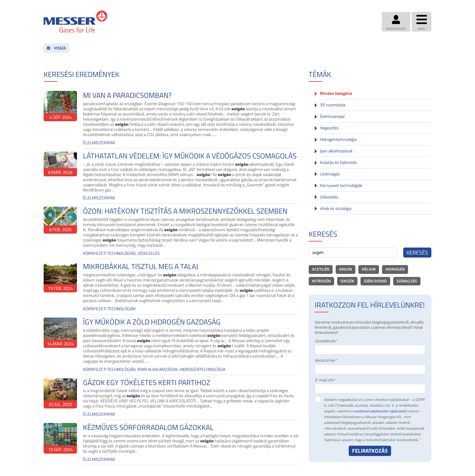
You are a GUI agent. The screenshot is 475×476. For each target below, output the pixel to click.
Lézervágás (330, 174)
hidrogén (395, 269)
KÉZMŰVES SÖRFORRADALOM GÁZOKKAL (148, 427)
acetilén (321, 269)
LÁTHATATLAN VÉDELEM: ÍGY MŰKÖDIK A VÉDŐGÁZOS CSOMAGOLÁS (190, 156)
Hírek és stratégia (336, 208)
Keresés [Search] (417, 253)
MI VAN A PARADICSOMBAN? (127, 95)
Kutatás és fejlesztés (339, 162)
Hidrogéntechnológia (338, 139)
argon (345, 269)
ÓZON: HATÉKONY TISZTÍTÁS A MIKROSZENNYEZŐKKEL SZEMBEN (185, 211)
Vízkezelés (329, 197)
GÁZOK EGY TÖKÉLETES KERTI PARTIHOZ (147, 383)
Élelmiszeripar (332, 116)
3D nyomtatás (333, 105)
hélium (369, 269)
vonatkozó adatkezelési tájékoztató (380, 411)
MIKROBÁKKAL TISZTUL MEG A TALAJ (141, 266)
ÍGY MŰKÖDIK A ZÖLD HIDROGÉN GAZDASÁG (152, 322)
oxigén (347, 281)
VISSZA (56, 48)
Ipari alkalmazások (336, 151)
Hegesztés (329, 128)
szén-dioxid (375, 281)
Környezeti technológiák (341, 185)
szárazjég (407, 281)
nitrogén (321, 281)
